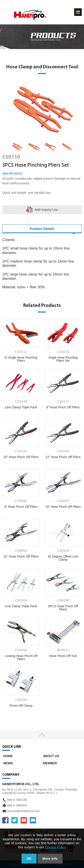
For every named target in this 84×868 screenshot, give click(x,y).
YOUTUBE (24, 820)
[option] (17, 147)
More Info (50, 858)
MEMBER (50, 763)
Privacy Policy (55, 847)
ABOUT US (51, 756)
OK (29, 858)
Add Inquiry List (46, 210)
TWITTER (15, 820)
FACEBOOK (5, 820)
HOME (8, 756)
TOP (42, 735)
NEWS (8, 763)
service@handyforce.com (24, 811)
